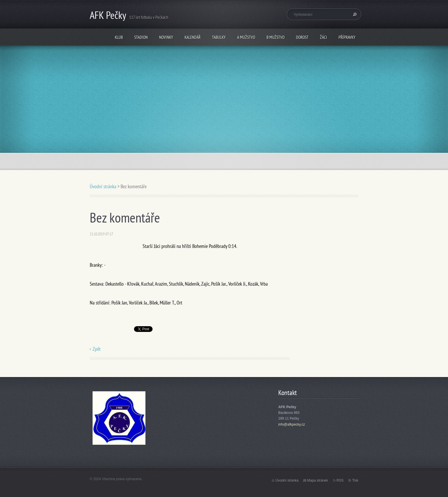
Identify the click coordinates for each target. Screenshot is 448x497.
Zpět (97, 349)
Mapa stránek (318, 480)
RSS (340, 480)
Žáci (324, 37)
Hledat (354, 14)
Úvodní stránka (103, 186)
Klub (119, 37)
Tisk (355, 480)
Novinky (166, 37)
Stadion (141, 37)
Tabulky (219, 37)
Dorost (302, 37)
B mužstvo (276, 37)
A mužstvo (246, 37)
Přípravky (347, 37)
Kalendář (193, 37)
